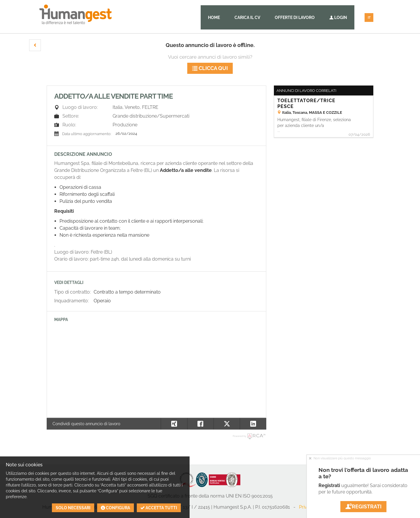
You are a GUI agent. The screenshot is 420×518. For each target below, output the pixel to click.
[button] (35, 45)
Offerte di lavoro (295, 18)
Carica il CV (247, 18)
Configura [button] (116, 508)
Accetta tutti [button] (159, 508)
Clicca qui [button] (210, 68)
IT (369, 18)
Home (214, 18)
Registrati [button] (363, 506)
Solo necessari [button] (73, 508)
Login (338, 18)
